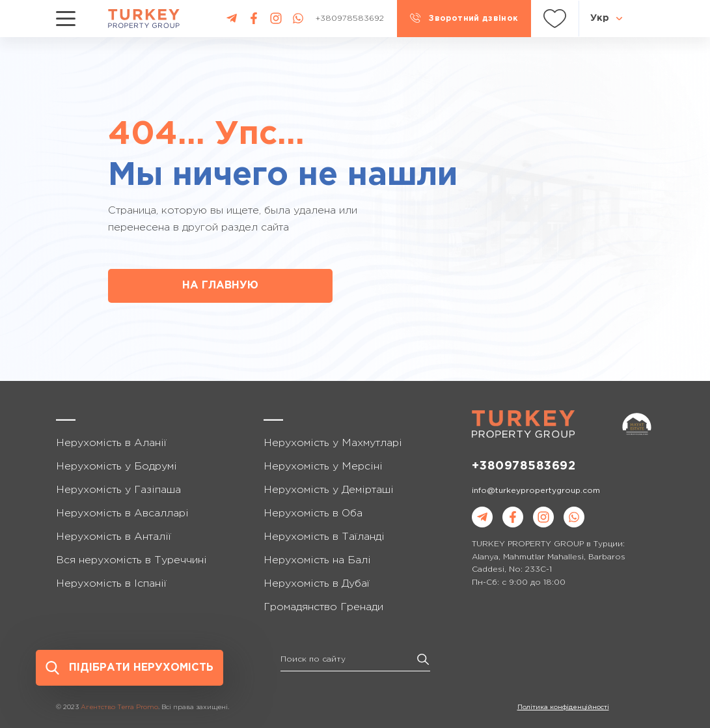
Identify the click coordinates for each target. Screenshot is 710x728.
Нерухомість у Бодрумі (116, 467)
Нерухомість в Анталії (114, 537)
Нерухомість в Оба (313, 513)
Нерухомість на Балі (317, 560)
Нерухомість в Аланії (111, 443)
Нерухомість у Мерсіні (323, 467)
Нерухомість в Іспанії (111, 584)
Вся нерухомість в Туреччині (131, 560)
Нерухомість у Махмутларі (333, 443)
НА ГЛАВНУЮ (220, 286)
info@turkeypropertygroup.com (536, 491)
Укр (600, 18)
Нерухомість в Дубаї (317, 584)
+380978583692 (524, 466)
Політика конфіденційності (563, 707)
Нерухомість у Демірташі (329, 490)
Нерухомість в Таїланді (324, 537)
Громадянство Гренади (323, 607)
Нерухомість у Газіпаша (118, 490)
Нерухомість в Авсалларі (122, 513)
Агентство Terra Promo (119, 707)
